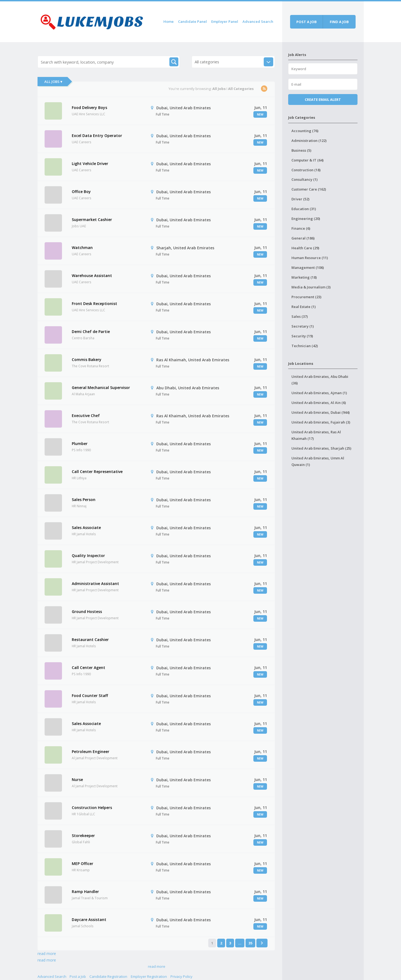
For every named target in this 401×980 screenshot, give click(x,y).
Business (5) (301, 150)
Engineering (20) (306, 219)
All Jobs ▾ (53, 82)
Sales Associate (86, 528)
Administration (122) (309, 141)
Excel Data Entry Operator (97, 136)
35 (250, 943)
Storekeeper (83, 836)
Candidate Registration (108, 976)
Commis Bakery (87, 360)
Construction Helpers (92, 808)
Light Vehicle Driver (90, 164)
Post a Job (78, 976)
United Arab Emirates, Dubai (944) (321, 412)
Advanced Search (258, 21)
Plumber (80, 444)
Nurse (77, 780)
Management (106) (308, 267)
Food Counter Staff (90, 696)
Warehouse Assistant (92, 276)
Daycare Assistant (89, 920)
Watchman (82, 248)
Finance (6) (301, 228)
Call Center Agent (88, 668)
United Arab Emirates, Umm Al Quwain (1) (318, 461)
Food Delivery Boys (89, 108)
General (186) (303, 238)
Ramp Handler (85, 892)
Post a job (307, 22)
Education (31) (304, 209)
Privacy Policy (181, 976)
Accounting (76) (305, 131)
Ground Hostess (87, 612)
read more (47, 953)
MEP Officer (83, 864)
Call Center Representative (97, 472)
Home (169, 21)
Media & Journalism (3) (311, 287)
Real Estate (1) (304, 307)
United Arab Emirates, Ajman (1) (319, 393)
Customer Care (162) (309, 189)
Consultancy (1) (304, 179)
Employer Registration (149, 976)
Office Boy (81, 192)
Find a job (339, 22)
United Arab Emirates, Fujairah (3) (321, 422)
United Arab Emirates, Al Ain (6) (319, 403)
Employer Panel (225, 21)
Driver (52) (300, 199)
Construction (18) (306, 170)
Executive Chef (86, 416)
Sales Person (84, 500)
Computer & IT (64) (307, 160)
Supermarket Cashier (92, 220)
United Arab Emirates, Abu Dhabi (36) (320, 380)
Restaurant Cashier (90, 640)
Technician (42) (305, 346)
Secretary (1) (303, 326)
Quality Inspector (88, 556)
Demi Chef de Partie (91, 332)
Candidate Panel (192, 21)
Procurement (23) (306, 297)
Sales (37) (300, 316)
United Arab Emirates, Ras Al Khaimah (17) (316, 435)
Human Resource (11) (310, 258)
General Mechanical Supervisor (101, 388)
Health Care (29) (305, 248)
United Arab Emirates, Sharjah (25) (321, 448)
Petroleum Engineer (91, 752)
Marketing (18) (304, 277)
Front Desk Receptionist (94, 304)
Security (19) (302, 336)
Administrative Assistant (95, 584)
